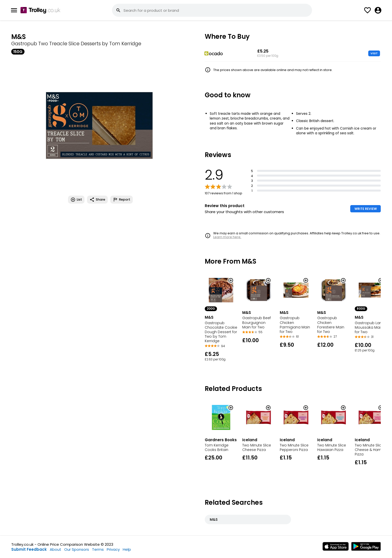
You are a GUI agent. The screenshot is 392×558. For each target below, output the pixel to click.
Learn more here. (227, 237)
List (76, 200)
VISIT (374, 53)
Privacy (113, 549)
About (55, 549)
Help (127, 549)
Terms (98, 549)
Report (121, 200)
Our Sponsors (77, 549)
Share (97, 200)
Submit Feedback (29, 549)
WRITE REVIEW (366, 209)
